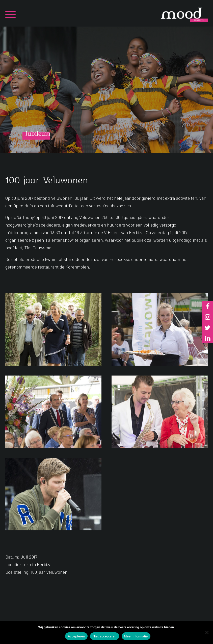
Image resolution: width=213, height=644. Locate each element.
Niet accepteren (105, 636)
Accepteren (76, 636)
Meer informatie (136, 636)
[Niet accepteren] (207, 632)
